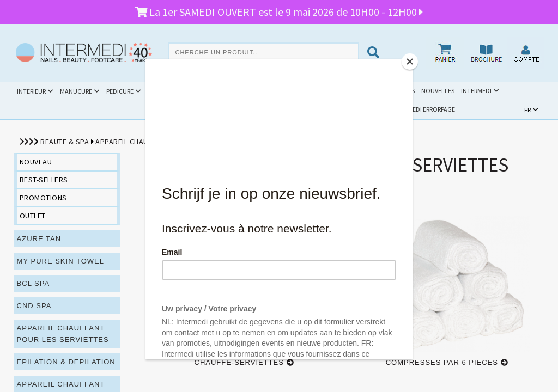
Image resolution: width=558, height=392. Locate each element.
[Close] (410, 62)
